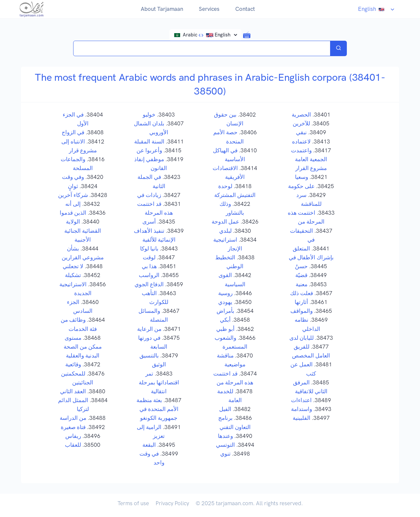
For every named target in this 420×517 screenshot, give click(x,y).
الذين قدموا (73, 213)
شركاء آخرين (73, 195)
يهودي (225, 302)
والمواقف (302, 311)
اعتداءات (301, 400)
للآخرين (301, 123)
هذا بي (149, 266)
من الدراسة (73, 418)
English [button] (373, 9)
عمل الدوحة (225, 222)
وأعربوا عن (149, 150)
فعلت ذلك (302, 293)
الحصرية (301, 115)
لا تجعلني (73, 266)
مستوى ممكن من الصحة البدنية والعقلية (83, 347)
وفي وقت (73, 177)
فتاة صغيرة (73, 427)
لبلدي (225, 231)
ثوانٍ (73, 186)
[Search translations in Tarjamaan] (202, 48)
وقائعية (73, 364)
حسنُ (301, 266)
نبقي (301, 132)
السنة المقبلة (149, 141)
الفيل (225, 409)
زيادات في (149, 195)
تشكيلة (73, 275)
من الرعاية (149, 329)
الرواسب (149, 275)
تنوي (225, 454)
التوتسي (225, 445)
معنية (302, 284)
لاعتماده (301, 141)
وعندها (225, 436)
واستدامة (302, 409)
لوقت (149, 257)
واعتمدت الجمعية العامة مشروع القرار (309, 159)
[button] (247, 34)
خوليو (149, 115)
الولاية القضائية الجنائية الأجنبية (83, 230)
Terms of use (133, 503)
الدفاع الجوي (149, 284)
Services (209, 9)
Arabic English (203, 35)
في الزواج (73, 132)
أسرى (149, 222)
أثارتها (301, 302)
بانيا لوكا (149, 248)
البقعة (149, 445)
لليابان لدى (302, 338)
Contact (245, 9)
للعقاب (73, 445)
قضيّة (301, 275)
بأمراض (225, 311)
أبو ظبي (225, 329)
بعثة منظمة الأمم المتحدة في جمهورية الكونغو (157, 409)
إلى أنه (73, 204)
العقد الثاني (73, 391)
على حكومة (301, 186)
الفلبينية (302, 418)
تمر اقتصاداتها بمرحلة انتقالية (159, 382)
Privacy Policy (172, 503)
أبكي (225, 320)
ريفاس (73, 436)
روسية (225, 293)
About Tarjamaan (162, 9)
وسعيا (302, 177)
